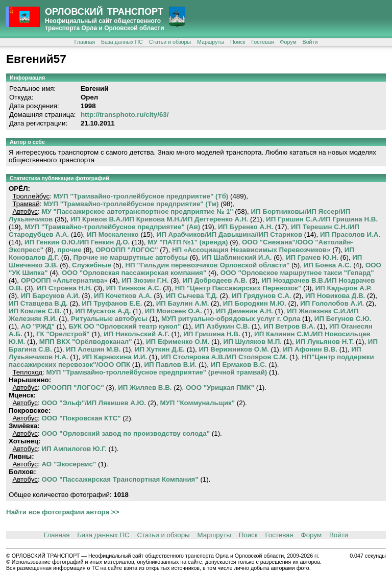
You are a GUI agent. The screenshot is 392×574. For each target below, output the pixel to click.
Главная (85, 42)
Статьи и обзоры (170, 42)
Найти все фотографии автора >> (63, 512)
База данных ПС (122, 42)
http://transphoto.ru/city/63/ (125, 115)
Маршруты (211, 42)
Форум (288, 42)
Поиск (238, 42)
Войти (310, 42)
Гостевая (262, 42)
